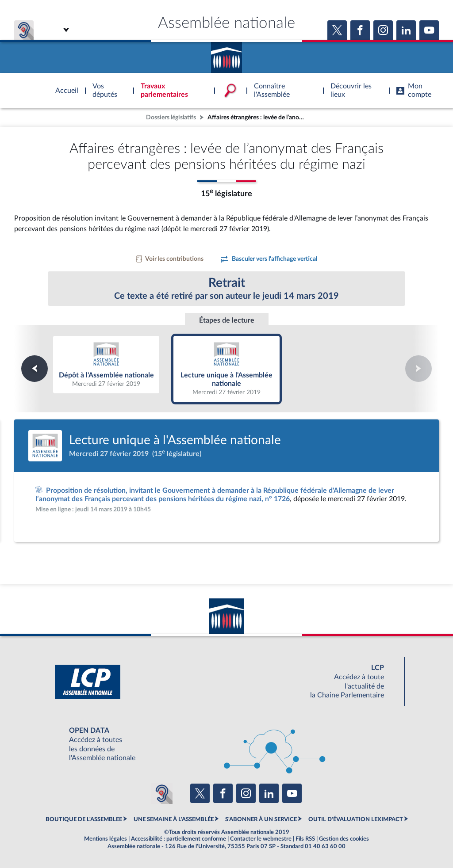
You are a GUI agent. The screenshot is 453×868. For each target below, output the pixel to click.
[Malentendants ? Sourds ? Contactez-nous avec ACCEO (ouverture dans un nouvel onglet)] (162, 793)
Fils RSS (305, 839)
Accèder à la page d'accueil (226, 54)
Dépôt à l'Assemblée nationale (106, 364)
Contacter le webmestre (261, 839)
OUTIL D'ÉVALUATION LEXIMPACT (356, 819)
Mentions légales (106, 839)
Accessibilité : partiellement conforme (179, 839)
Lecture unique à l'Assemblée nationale (227, 368)
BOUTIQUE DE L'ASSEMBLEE (84, 819)
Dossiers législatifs (171, 117)
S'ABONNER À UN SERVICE (261, 819)
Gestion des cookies (344, 839)
